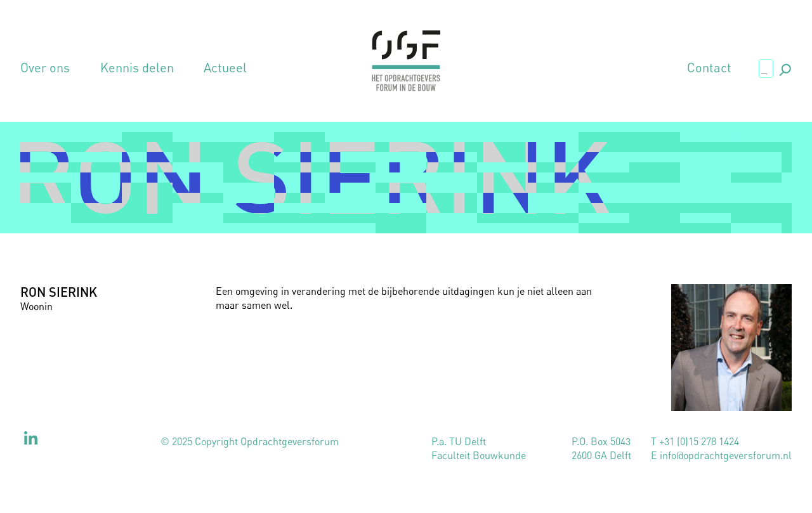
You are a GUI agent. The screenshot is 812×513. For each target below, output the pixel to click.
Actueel (225, 68)
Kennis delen (137, 68)
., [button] (784, 68)
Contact (709, 68)
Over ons (45, 68)
